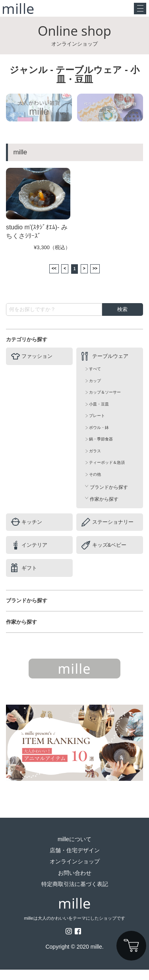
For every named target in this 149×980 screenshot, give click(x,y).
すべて (95, 379)
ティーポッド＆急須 (107, 473)
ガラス (95, 461)
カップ (95, 391)
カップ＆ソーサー (105, 403)
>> (100, 278)
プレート (97, 426)
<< (49, 278)
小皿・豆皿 (99, 414)
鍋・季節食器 (101, 449)
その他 (95, 485)
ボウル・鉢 (99, 438)
